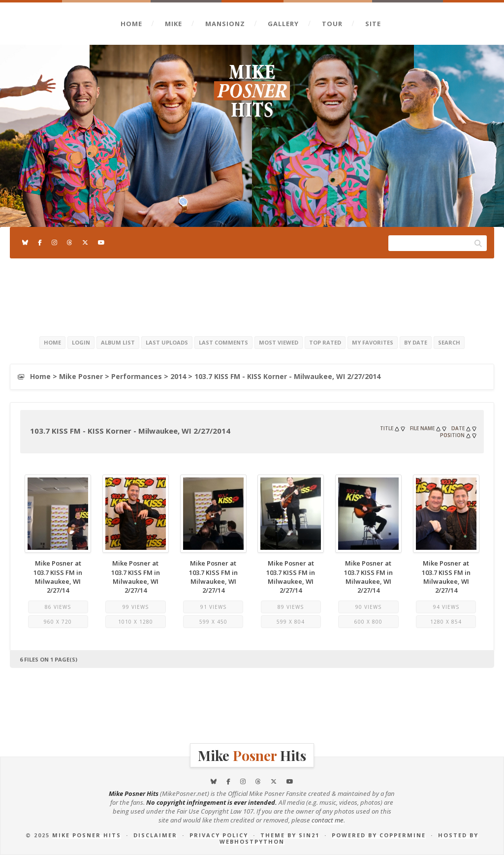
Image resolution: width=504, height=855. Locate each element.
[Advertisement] (252, 295)
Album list (118, 342)
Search (449, 342)
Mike (173, 24)
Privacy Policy (219, 835)
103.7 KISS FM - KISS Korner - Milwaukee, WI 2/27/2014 (287, 376)
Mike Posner (81, 376)
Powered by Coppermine (379, 835)
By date (416, 342)
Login (81, 342)
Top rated (325, 342)
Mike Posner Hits (87, 835)
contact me (328, 820)
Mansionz (225, 24)
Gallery (283, 24)
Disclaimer (155, 835)
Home (131, 24)
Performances (137, 376)
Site (373, 24)
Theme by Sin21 (290, 835)
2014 (178, 376)
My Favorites (373, 342)
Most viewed (279, 342)
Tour (332, 24)
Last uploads (167, 342)
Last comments (223, 342)
